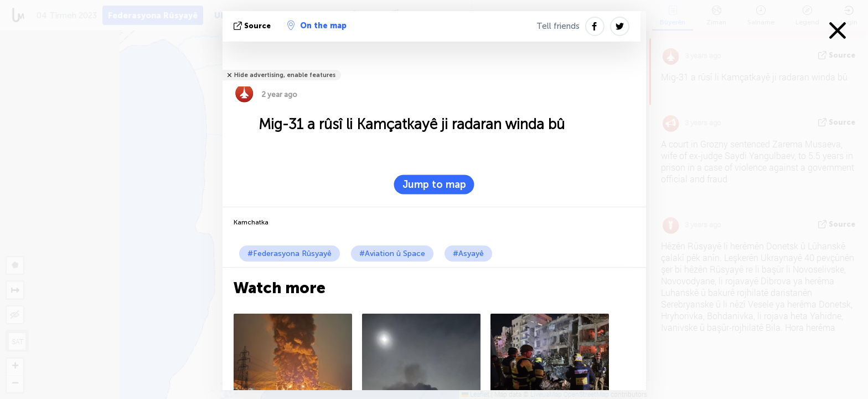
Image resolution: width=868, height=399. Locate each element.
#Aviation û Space (392, 254)
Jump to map (434, 185)
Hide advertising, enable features (285, 75)
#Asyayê (468, 254)
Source (253, 26)
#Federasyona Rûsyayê (290, 254)
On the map (317, 25)
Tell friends (558, 26)
